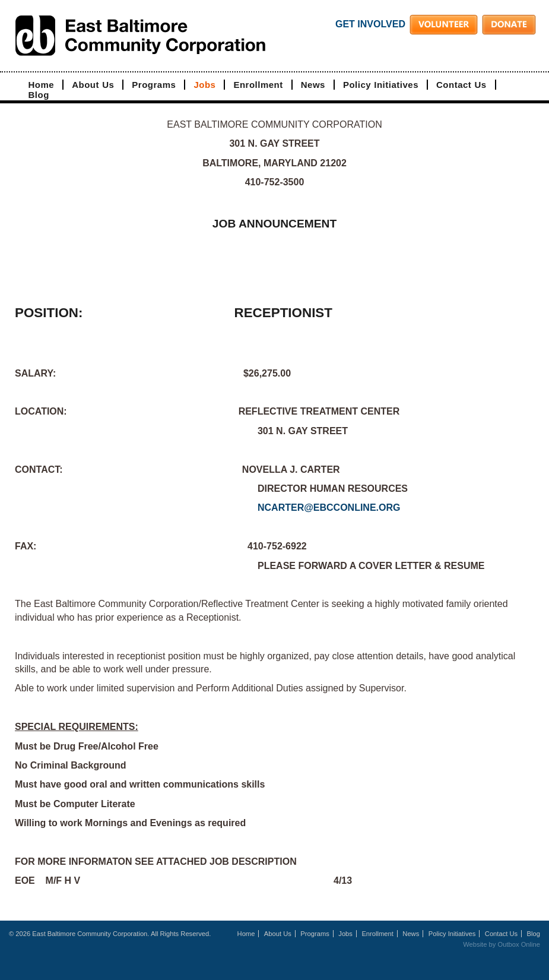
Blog (39, 95)
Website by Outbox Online (502, 944)
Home (42, 85)
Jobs (204, 85)
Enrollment (258, 85)
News (313, 85)
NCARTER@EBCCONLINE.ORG (329, 508)
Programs (154, 85)
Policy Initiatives (381, 85)
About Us (93, 85)
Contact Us (461, 85)
